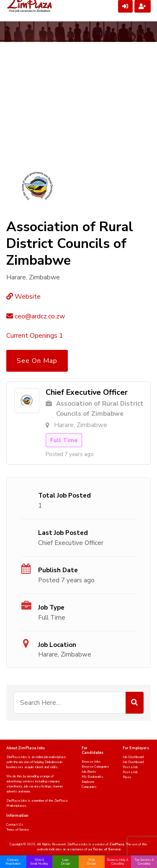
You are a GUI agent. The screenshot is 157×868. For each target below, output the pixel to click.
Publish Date (58, 570)
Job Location (57, 645)
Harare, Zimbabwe (65, 654)
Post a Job (130, 767)
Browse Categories (95, 767)
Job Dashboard (133, 757)
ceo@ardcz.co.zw (36, 316)
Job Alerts (89, 772)
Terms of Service (18, 830)
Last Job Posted (63, 533)
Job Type (51, 607)
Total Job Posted (64, 495)
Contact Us (15, 825)
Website (23, 297)
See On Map (37, 361)
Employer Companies (89, 784)
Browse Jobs (91, 762)
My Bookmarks (93, 777)
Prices (127, 777)
